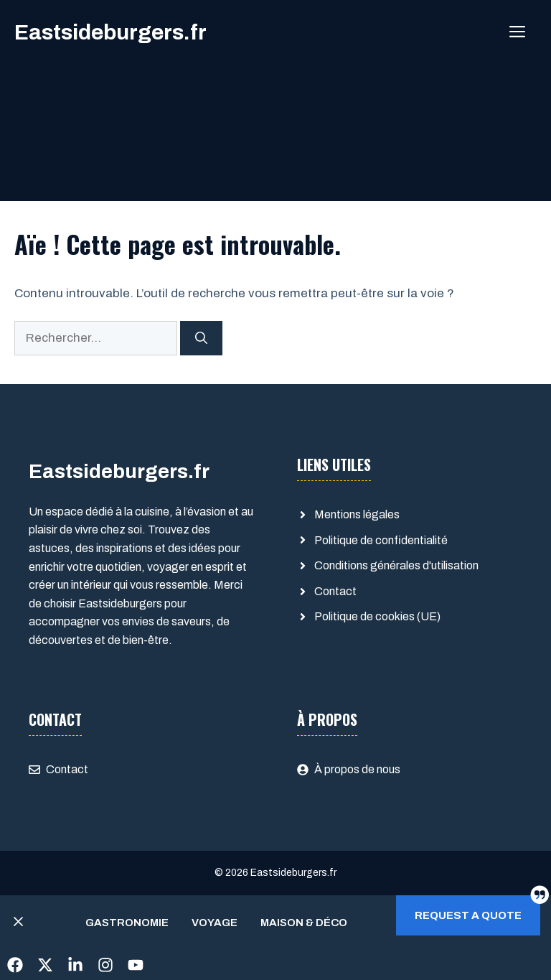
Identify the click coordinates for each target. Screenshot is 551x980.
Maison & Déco (304, 923)
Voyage (215, 923)
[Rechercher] (201, 338)
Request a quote (468, 915)
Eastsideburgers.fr (110, 32)
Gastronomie (127, 923)
